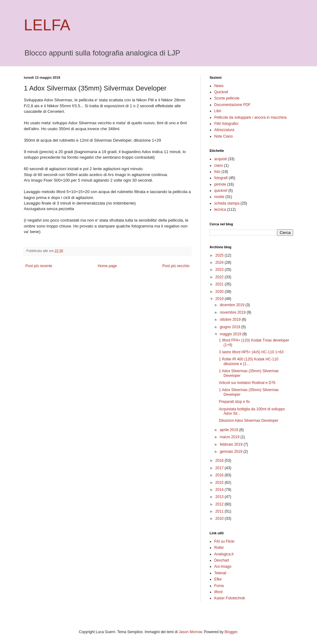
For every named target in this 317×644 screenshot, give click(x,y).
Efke (218, 579)
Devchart (222, 560)
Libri (218, 111)
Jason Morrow (190, 632)
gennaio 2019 (232, 452)
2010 (220, 518)
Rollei (219, 548)
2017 (220, 468)
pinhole (220, 184)
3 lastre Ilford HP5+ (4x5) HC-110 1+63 (251, 352)
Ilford (218, 592)
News (219, 86)
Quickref (221, 92)
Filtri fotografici (226, 124)
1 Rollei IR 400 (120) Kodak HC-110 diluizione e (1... (249, 361)
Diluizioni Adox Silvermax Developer (249, 421)
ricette (219, 197)
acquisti (221, 159)
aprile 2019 (230, 430)
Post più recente (39, 266)
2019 (220, 299)
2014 (220, 490)
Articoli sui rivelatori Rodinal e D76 (247, 383)
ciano (219, 165)
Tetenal (220, 573)
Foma (219, 586)
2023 (220, 270)
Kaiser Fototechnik (230, 598)
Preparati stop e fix (234, 402)
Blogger (231, 632)
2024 (220, 262)
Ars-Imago (223, 567)
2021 (220, 284)
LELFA (47, 25)
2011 (220, 511)
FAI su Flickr (224, 541)
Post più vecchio (176, 266)
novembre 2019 (233, 312)
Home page (107, 266)
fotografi (221, 178)
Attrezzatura (224, 130)
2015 (220, 483)
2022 (220, 277)
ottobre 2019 (231, 320)
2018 (220, 461)
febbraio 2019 (232, 444)
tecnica (220, 210)
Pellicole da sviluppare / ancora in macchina (250, 117)
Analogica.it (224, 554)
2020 (220, 292)
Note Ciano (224, 136)
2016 (220, 475)
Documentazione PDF (232, 105)
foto (217, 172)
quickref (221, 191)
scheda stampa (227, 203)
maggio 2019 (231, 334)
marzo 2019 (230, 437)
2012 (220, 504)
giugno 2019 (230, 327)
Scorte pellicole (227, 98)
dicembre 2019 (233, 305)
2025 (220, 255)
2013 (220, 497)
